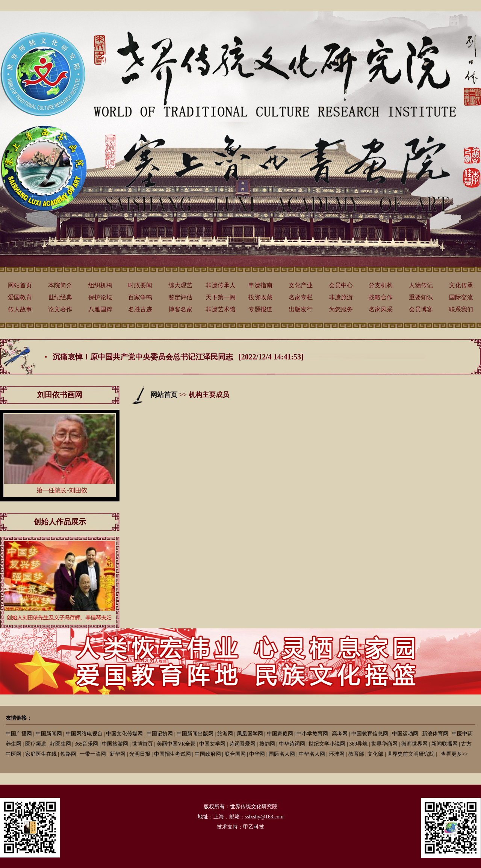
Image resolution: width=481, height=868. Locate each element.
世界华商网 (384, 744)
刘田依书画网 (60, 395)
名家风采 (381, 309)
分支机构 (381, 285)
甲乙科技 (254, 827)
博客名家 (180, 309)
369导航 (358, 744)
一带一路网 (93, 754)
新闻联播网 (445, 744)
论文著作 (60, 309)
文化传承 (461, 285)
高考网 (340, 734)
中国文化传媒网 (124, 734)
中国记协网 (160, 734)
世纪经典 (60, 297)
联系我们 (461, 309)
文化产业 (301, 285)
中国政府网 (208, 754)
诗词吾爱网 (242, 744)
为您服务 (341, 309)
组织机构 (100, 285)
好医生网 (61, 744)
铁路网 (68, 754)
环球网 (337, 754)
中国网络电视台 (84, 734)
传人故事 (20, 309)
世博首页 (142, 744)
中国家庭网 (280, 734)
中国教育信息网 (370, 734)
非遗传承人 (221, 285)
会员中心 (341, 285)
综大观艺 (180, 285)
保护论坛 (100, 297)
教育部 (356, 754)
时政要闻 (140, 285)
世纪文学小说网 (327, 744)
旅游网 (225, 734)
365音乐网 (86, 744)
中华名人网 (312, 754)
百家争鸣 (140, 297)
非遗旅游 (341, 297)
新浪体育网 (435, 734)
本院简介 (60, 285)
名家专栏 (301, 297)
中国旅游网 (115, 744)
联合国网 (235, 754)
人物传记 (421, 285)
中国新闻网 (49, 734)
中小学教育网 (312, 734)
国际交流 (461, 297)
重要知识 (421, 297)
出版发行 (301, 309)
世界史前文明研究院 (411, 754)
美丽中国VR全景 (176, 744)
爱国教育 (20, 297)
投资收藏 (260, 297)
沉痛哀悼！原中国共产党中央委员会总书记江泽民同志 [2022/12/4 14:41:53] (178, 357)
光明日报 (140, 754)
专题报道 (260, 309)
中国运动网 (405, 734)
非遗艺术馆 (221, 309)
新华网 (118, 754)
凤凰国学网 (250, 734)
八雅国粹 (100, 309)
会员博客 (421, 309)
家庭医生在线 (41, 754)
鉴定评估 (180, 297)
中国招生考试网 (172, 754)
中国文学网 (212, 744)
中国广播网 (19, 734)
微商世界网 (414, 744)
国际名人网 (282, 754)
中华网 (257, 754)
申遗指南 (260, 285)
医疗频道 (36, 744)
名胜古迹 (140, 309)
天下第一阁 (221, 297)
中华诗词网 (292, 744)
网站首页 (20, 285)
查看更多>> (454, 754)
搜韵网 (267, 744)
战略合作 (381, 297)
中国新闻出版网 (195, 734)
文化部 (375, 754)
